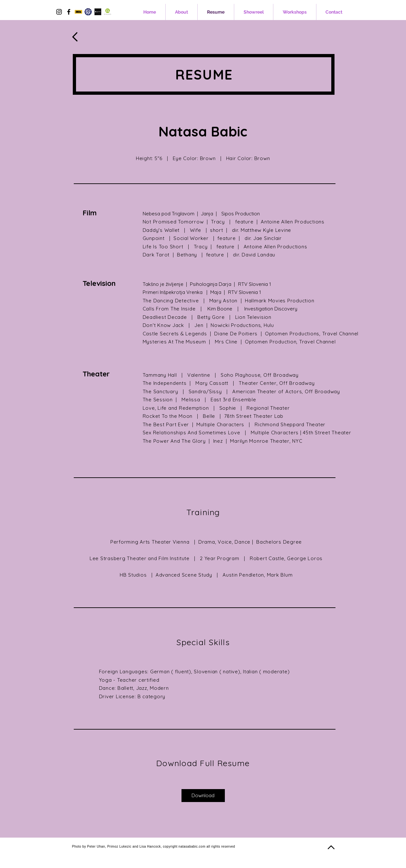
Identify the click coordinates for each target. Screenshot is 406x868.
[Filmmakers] (98, 12)
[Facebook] (69, 12)
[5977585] (78, 12)
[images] (108, 12)
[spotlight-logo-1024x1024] (88, 12)
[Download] (203, 796)
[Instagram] (59, 12)
